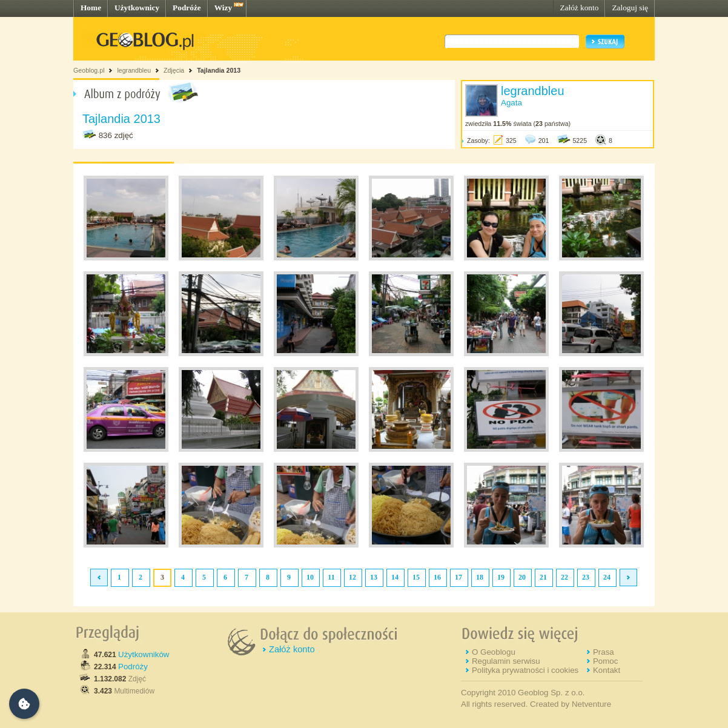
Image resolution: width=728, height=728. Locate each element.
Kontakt (607, 670)
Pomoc (605, 661)
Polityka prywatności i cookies (525, 670)
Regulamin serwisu (506, 661)
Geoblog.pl (89, 70)
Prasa (604, 652)
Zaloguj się (630, 8)
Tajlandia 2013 (219, 70)
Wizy (223, 8)
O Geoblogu (494, 652)
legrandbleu (134, 70)
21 (543, 577)
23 (586, 577)
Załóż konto (579, 8)
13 (374, 577)
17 (458, 577)
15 (416, 577)
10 (310, 577)
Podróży (133, 667)
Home (91, 8)
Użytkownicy (137, 8)
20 (522, 577)
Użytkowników (144, 654)
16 (437, 577)
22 (564, 577)
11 (331, 577)
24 (607, 577)
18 (480, 577)
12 (352, 577)
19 (501, 577)
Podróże (187, 8)
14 (395, 577)
